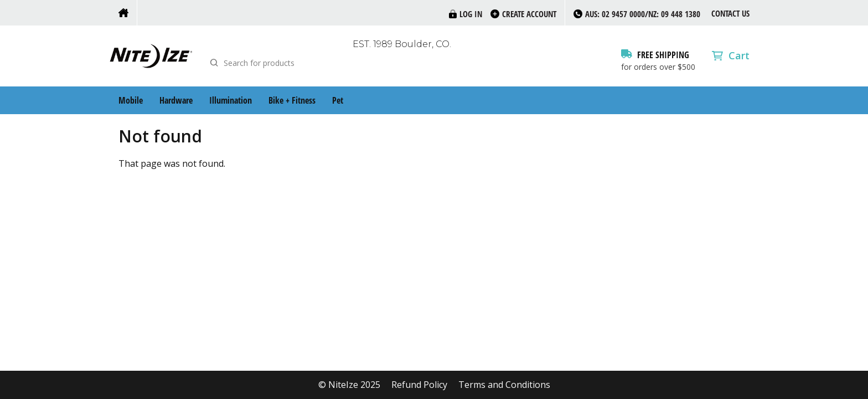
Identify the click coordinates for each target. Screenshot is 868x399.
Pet (338, 100)
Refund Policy (419, 385)
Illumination (231, 100)
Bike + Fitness (292, 100)
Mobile (131, 100)
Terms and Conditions (504, 385)
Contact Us (730, 13)
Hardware (176, 100)
